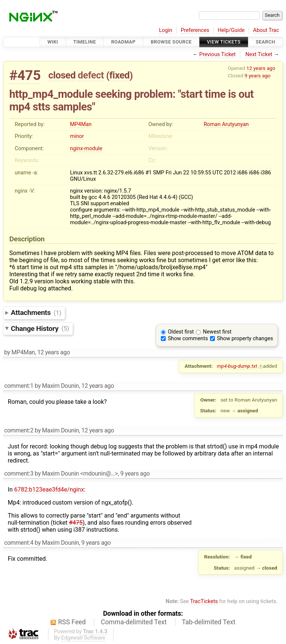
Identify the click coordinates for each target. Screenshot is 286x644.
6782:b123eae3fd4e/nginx (49, 490)
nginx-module (86, 149)
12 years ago (261, 68)
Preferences (195, 30)
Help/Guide (231, 30)
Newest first (217, 332)
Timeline (85, 42)
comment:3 (19, 474)
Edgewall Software (83, 638)
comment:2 (19, 430)
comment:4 (19, 543)
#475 (25, 75)
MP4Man (81, 124)
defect (91, 75)
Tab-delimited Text (209, 622)
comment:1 (19, 386)
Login (166, 30)
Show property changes (245, 339)
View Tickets (224, 42)
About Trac (266, 30)
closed (62, 75)
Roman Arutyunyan (226, 124)
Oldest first (181, 332)
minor (77, 136)
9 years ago (258, 75)
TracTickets (204, 601)
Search (266, 42)
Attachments (36, 313)
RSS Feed (72, 622)
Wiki (53, 42)
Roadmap (123, 42)
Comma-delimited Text (134, 622)
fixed (119, 75)
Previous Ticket (217, 54)
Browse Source (171, 42)
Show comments (188, 339)
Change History (40, 328)
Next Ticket (259, 54)
